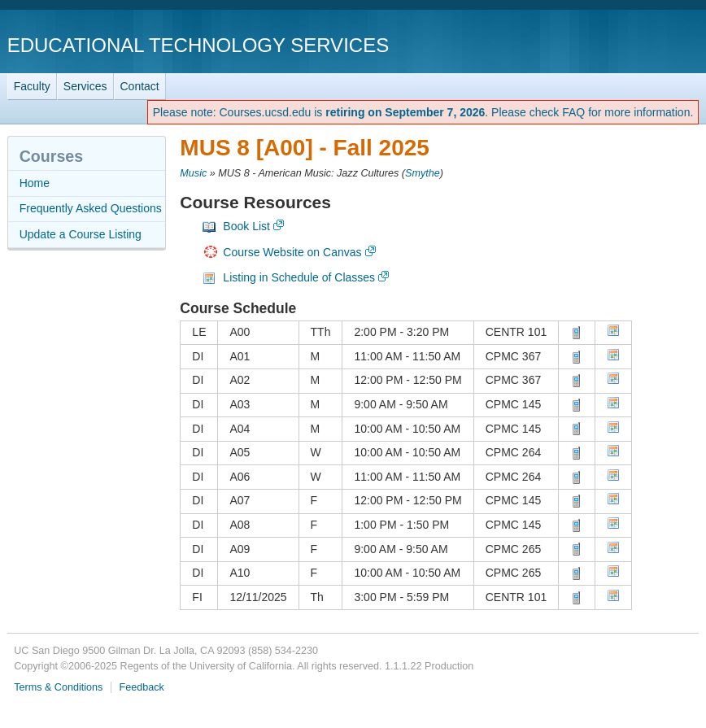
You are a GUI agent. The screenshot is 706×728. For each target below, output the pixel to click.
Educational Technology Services (198, 45)
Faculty (32, 86)
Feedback (142, 687)
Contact (140, 86)
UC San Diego (606, 44)
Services (85, 86)
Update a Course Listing (81, 234)
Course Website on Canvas (292, 252)
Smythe (423, 173)
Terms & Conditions (58, 687)
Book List (246, 226)
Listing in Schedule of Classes (299, 277)
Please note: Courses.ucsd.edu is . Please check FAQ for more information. (423, 112)
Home (35, 183)
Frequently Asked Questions (91, 208)
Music (193, 173)
